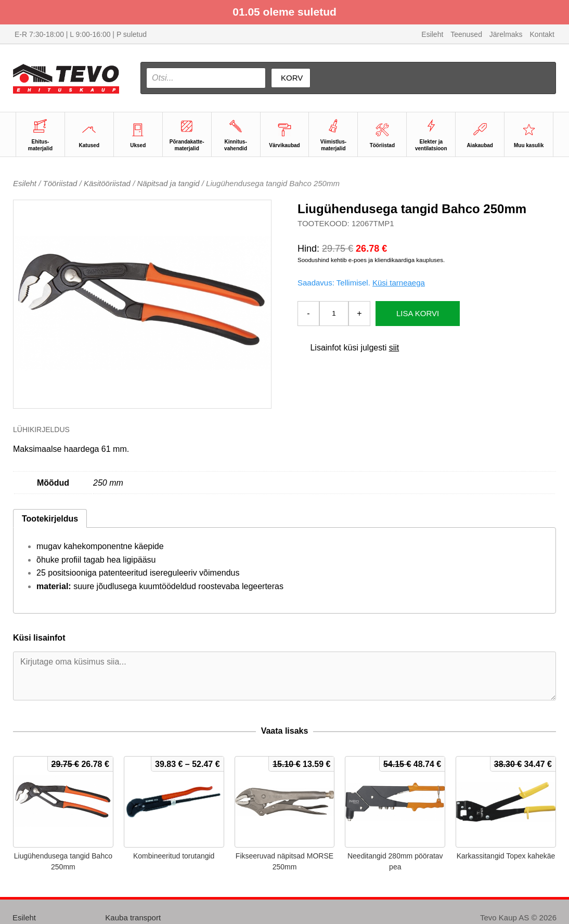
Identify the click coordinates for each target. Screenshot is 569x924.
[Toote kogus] (334, 314)
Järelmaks (506, 34)
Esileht (432, 34)
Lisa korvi (418, 313)
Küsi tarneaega (399, 283)
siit (394, 348)
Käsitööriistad (107, 183)
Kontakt (542, 34)
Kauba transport (133, 918)
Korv (292, 78)
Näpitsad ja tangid (168, 183)
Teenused (466, 34)
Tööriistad (60, 183)
